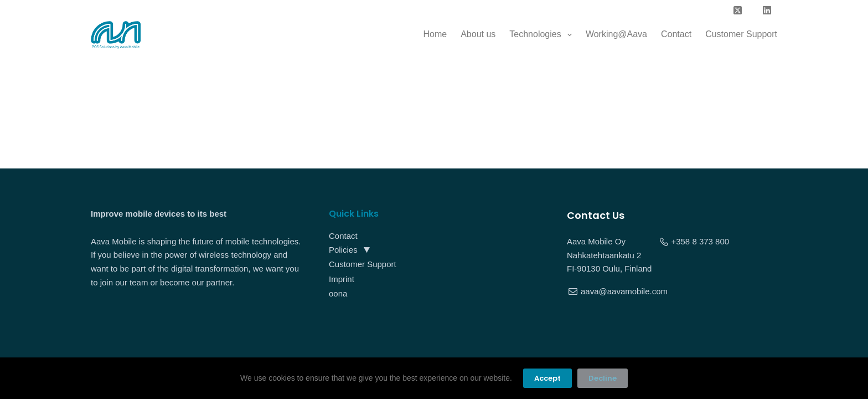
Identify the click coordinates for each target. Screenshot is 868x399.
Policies (343, 250)
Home (435, 34)
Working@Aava (616, 34)
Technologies (543, 35)
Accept (547, 378)
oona (338, 293)
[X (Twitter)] (738, 11)
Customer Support (741, 34)
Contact (676, 34)
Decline (603, 378)
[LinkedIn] (767, 11)
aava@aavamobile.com (624, 291)
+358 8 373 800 (700, 241)
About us (478, 34)
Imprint (342, 279)
